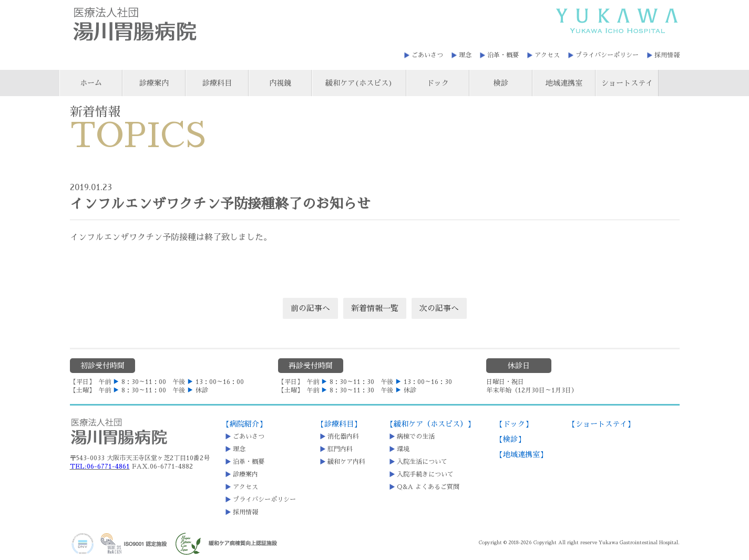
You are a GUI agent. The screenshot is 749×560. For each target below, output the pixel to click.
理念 (465, 55)
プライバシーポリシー (607, 55)
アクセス (547, 55)
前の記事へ (310, 308)
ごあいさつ (427, 55)
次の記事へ (439, 308)
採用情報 (667, 55)
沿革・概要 (503, 55)
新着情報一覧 (375, 308)
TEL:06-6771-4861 (100, 466)
